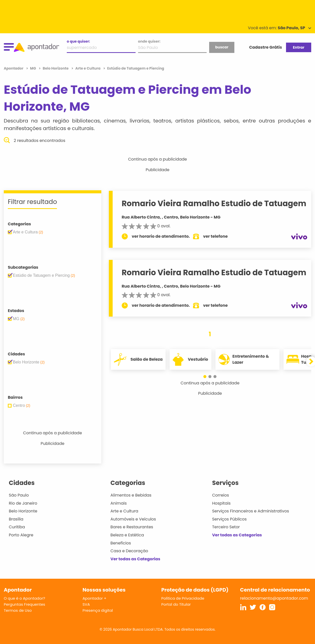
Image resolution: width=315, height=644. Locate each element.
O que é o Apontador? (24, 598)
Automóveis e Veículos (133, 519)
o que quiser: (78, 41)
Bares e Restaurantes (132, 527)
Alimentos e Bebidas (131, 495)
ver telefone (215, 236)
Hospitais (221, 503)
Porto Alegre (21, 535)
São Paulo (19, 495)
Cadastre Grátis (266, 47)
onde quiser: (149, 41)
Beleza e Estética (127, 535)
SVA (86, 604)
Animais (119, 503)
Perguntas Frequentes (24, 604)
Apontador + (95, 598)
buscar (222, 47)
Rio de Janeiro (23, 503)
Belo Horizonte (23, 511)
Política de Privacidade (183, 598)
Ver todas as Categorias (135, 559)
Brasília (16, 519)
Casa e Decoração (129, 551)
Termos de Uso (18, 610)
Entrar (298, 47)
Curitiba (17, 527)
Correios (221, 495)
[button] (205, 377)
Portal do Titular (176, 604)
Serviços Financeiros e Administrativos (251, 511)
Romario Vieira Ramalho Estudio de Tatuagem (214, 203)
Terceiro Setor (226, 527)
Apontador (14, 68)
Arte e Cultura (124, 511)
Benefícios (121, 543)
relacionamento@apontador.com (274, 598)
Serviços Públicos (229, 519)
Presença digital (98, 610)
